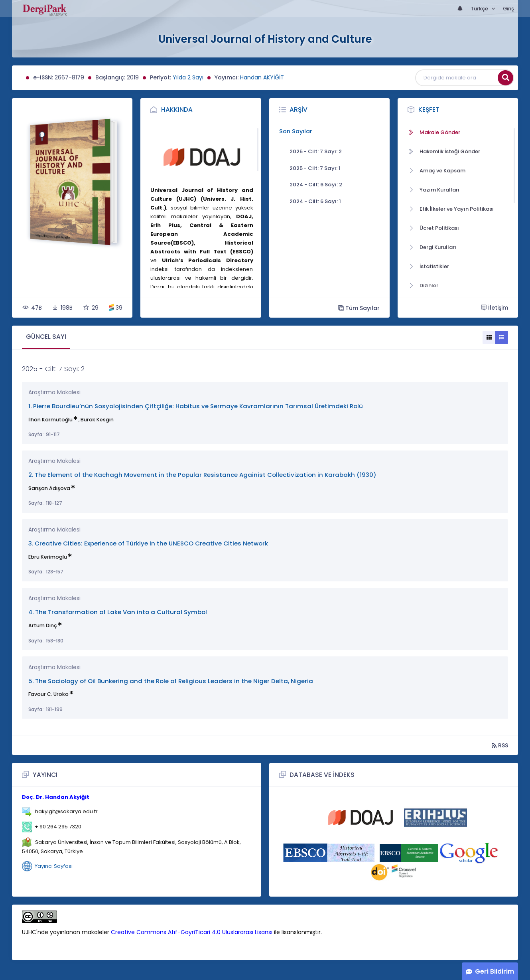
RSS (500, 745)
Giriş (508, 9)
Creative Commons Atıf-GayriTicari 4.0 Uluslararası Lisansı (192, 932)
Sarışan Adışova (49, 488)
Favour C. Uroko (48, 694)
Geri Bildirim (495, 971)
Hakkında (177, 110)
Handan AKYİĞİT (262, 77)
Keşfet (429, 110)
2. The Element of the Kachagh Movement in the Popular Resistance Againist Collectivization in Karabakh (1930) (202, 475)
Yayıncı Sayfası (54, 866)
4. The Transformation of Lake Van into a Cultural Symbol (118, 612)
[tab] (46, 337)
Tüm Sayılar (359, 308)
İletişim (495, 308)
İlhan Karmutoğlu (50, 420)
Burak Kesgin (97, 420)
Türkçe (480, 9)
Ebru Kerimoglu (48, 557)
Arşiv (298, 110)
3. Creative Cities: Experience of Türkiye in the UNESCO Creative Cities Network (148, 543)
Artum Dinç (43, 625)
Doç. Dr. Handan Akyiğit (56, 797)
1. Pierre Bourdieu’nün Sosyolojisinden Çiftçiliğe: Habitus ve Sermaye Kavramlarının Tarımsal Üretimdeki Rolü (196, 406)
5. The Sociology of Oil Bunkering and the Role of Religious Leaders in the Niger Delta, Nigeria (171, 681)
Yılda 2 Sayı (188, 77)
